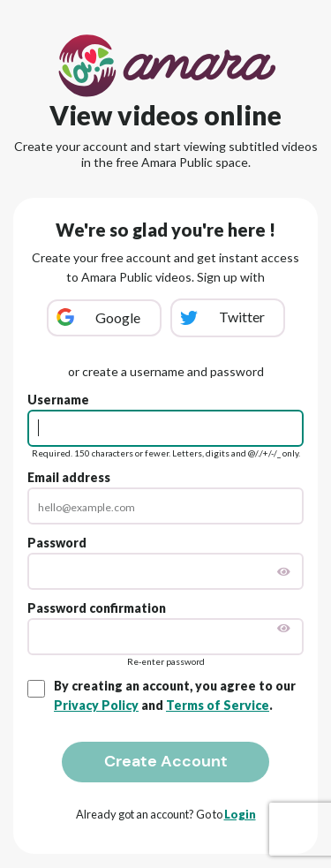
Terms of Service (218, 705)
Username (58, 400)
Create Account (166, 761)
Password (57, 543)
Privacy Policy (96, 705)
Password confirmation (97, 608)
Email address (69, 477)
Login (240, 814)
